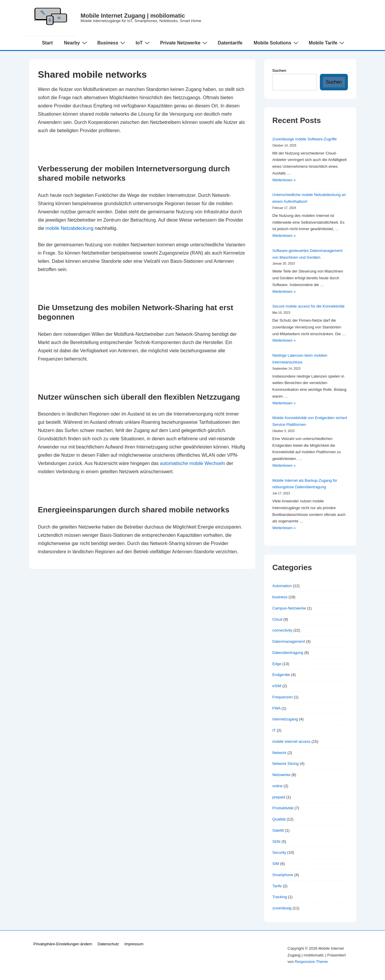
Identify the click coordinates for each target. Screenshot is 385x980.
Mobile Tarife (327, 43)
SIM (276, 864)
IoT (143, 43)
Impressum (134, 944)
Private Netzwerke (184, 43)
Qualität (279, 819)
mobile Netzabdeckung (69, 228)
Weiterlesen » (284, 180)
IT (274, 730)
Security (279, 852)
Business (112, 43)
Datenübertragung (288, 653)
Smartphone (283, 875)
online (278, 786)
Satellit (278, 830)
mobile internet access (291, 741)
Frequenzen (283, 697)
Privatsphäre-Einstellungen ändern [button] (63, 944)
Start (47, 43)
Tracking (280, 897)
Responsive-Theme (312, 962)
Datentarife (230, 43)
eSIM (277, 686)
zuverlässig (282, 908)
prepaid (279, 797)
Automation (282, 586)
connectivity (282, 630)
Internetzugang (285, 719)
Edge (277, 664)
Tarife (277, 886)
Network (280, 753)
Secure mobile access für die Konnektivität (309, 306)
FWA (277, 708)
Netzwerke (281, 775)
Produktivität (283, 808)
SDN (276, 842)
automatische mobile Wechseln (192, 463)
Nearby (76, 43)
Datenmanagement (289, 641)
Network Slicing (286, 764)
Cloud (277, 619)
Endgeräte (281, 675)
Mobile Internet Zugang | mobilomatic (133, 16)
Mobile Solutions (277, 43)
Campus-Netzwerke (289, 608)
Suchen (279, 70)
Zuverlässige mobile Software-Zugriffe (305, 139)
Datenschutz (108, 944)
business (280, 597)
